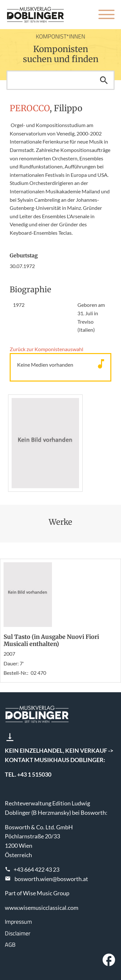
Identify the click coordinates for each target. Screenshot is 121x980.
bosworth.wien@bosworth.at (51, 879)
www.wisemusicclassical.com (42, 908)
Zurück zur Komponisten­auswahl (46, 349)
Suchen (104, 80)
